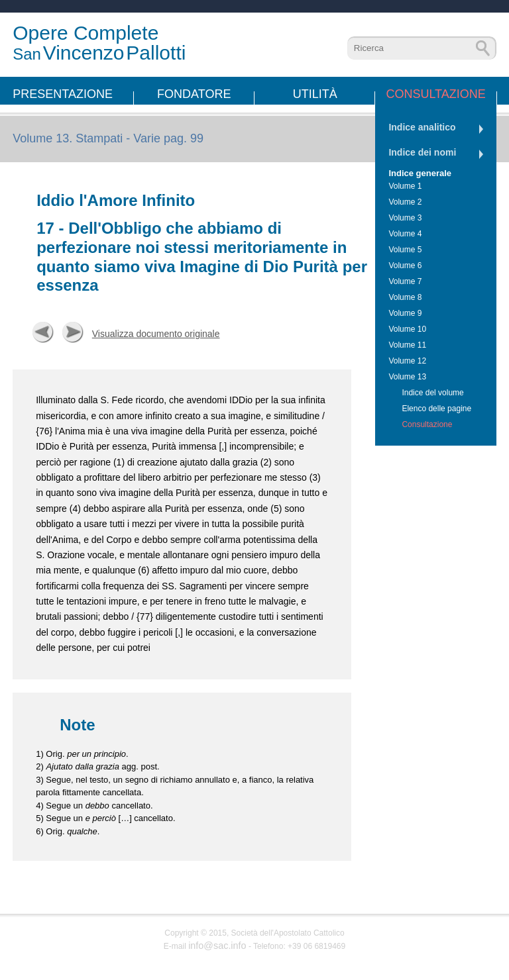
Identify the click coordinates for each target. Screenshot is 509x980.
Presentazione (63, 94)
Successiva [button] (73, 332)
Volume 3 (405, 218)
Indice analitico (422, 127)
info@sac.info (217, 946)
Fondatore (194, 94)
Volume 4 (405, 234)
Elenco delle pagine (436, 409)
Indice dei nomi (422, 152)
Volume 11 (407, 345)
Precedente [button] (43, 332)
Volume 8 (405, 297)
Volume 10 (407, 329)
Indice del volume (432, 393)
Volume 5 (405, 250)
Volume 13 (407, 377)
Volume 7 (405, 281)
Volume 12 (407, 361)
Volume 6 (405, 266)
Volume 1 (405, 186)
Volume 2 (405, 202)
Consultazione (435, 94)
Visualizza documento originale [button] (156, 334)
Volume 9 (405, 313)
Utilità (315, 94)
